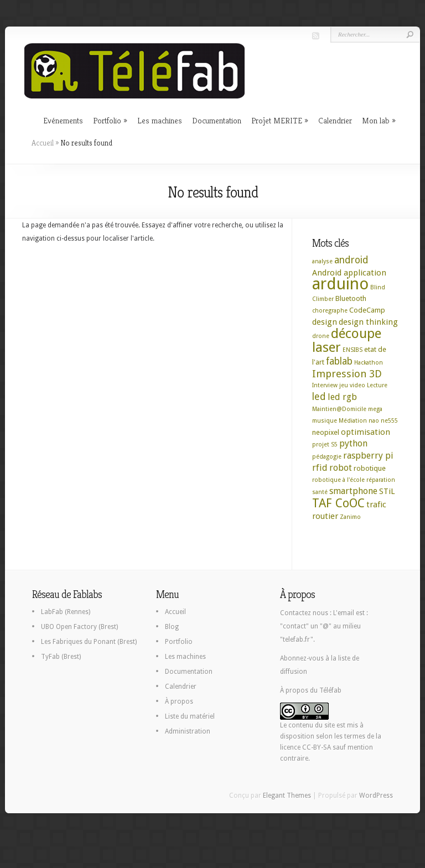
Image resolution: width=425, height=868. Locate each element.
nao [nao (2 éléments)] (374, 421)
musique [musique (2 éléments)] (325, 421)
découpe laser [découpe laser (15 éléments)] (347, 341)
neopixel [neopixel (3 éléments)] (326, 432)
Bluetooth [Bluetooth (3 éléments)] (351, 298)
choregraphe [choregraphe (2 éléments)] (330, 311)
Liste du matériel (190, 716)
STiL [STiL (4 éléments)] (387, 491)
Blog (172, 627)
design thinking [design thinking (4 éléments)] (368, 322)
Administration (188, 731)
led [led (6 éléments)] (319, 397)
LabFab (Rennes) (66, 612)
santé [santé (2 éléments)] (320, 492)
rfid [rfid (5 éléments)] (320, 468)
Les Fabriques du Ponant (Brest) (89, 642)
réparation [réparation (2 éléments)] (381, 480)
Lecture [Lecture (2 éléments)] (377, 385)
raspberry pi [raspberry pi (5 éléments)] (368, 456)
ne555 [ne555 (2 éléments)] (389, 421)
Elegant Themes (287, 796)
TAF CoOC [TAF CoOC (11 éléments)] (338, 503)
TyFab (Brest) (61, 657)
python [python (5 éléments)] (353, 443)
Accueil (43, 143)
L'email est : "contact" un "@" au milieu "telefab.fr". (324, 626)
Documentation (217, 120)
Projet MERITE (277, 120)
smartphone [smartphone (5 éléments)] (353, 491)
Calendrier (335, 120)
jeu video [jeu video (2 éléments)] (352, 385)
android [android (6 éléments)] (351, 260)
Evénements (63, 120)
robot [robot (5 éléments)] (341, 468)
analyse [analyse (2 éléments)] (322, 261)
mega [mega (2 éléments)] (375, 409)
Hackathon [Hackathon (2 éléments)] (369, 363)
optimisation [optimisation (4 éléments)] (366, 432)
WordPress (376, 796)
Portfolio (107, 120)
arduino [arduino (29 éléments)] (340, 284)
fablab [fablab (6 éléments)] (339, 361)
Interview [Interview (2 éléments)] (325, 385)
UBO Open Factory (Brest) (79, 627)
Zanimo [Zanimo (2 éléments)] (350, 517)
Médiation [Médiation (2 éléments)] (353, 421)
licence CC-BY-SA (305, 747)
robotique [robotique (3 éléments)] (370, 468)
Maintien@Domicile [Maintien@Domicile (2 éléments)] (339, 409)
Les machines (160, 120)
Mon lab (376, 120)
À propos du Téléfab (311, 690)
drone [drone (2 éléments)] (321, 336)
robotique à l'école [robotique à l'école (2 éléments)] (338, 480)
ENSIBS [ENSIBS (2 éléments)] (353, 350)
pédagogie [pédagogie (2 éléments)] (327, 457)
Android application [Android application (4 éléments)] (349, 273)
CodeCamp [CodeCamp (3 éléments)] (367, 310)
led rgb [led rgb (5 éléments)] (342, 397)
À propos (179, 701)
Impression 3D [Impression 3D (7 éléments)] (347, 374)
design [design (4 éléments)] (325, 322)
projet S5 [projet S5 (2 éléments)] (325, 445)
